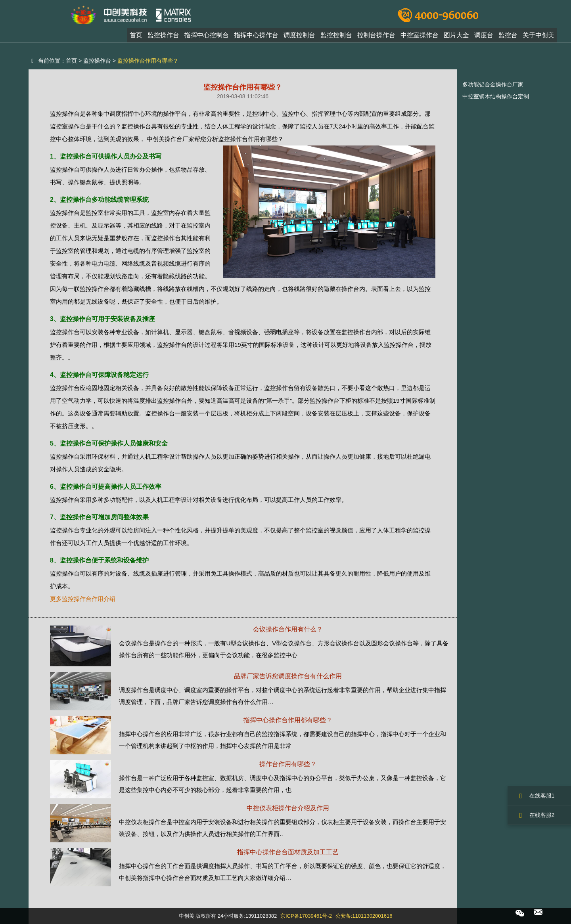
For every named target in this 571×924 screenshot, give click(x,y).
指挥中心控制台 (207, 37)
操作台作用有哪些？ (288, 764)
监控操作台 (163, 37)
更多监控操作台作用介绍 (83, 599)
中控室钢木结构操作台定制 (496, 96)
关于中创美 (538, 37)
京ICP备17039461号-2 (306, 916)
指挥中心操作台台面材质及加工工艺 (288, 852)
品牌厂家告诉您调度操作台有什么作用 (288, 676)
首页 (136, 37)
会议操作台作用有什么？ (288, 629)
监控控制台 (336, 37)
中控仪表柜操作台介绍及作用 (288, 808)
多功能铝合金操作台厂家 (493, 84)
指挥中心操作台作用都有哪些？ (288, 720)
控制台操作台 (376, 37)
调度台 (484, 37)
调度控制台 (299, 37)
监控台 (508, 37)
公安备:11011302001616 (364, 916)
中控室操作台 (420, 37)
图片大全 (456, 37)
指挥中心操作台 (256, 37)
